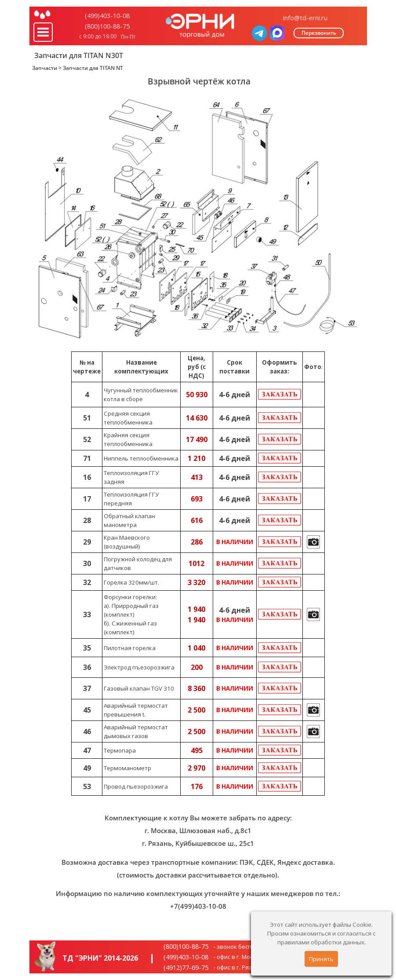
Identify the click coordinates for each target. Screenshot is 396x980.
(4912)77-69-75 (186, 967)
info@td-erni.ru (305, 18)
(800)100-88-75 (107, 26)
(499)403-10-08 (107, 15)
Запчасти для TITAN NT (93, 68)
